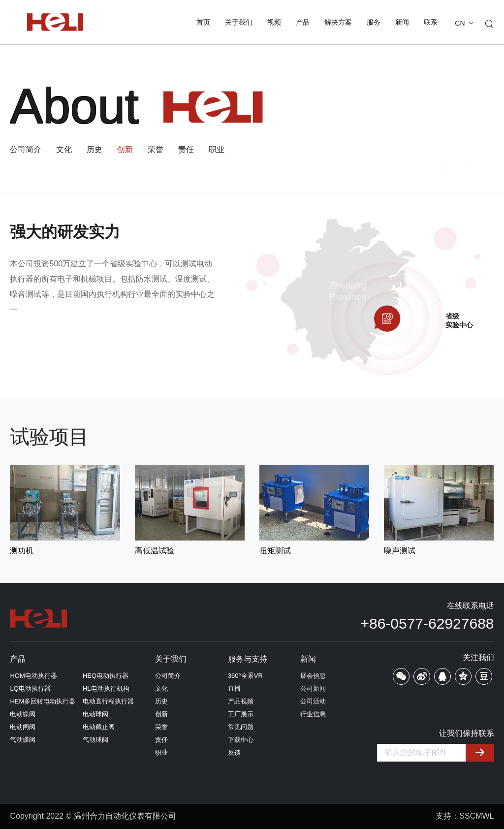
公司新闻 (313, 688)
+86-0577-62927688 (427, 623)
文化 (64, 150)
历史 (94, 150)
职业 (217, 150)
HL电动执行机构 (106, 688)
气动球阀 (95, 740)
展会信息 (313, 676)
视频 (274, 22)
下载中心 (241, 740)
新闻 (402, 22)
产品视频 (241, 701)
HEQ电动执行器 (106, 676)
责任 (186, 150)
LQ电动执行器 (30, 688)
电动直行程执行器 (108, 701)
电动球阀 (95, 714)
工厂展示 (241, 714)
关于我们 (239, 22)
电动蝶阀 (23, 714)
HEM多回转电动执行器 (43, 701)
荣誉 (156, 150)
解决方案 (338, 22)
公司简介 (26, 150)
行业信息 (313, 714)
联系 (431, 22)
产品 (303, 22)
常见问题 (241, 727)
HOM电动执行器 (33, 676)
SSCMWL (476, 816)
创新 (125, 150)
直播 (234, 688)
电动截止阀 (99, 727)
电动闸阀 (23, 727)
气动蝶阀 (23, 740)
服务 (374, 22)
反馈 (234, 752)
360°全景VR (245, 676)
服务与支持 (248, 659)
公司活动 (313, 701)
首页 (203, 22)
